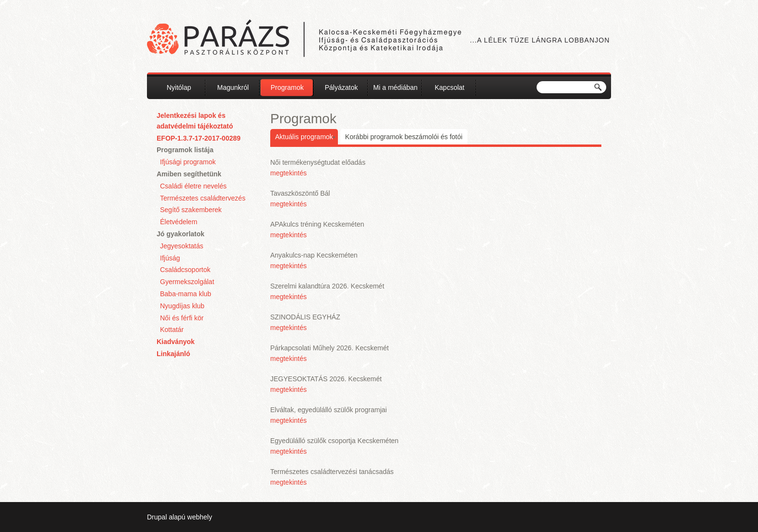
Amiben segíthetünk (189, 174)
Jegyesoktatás (182, 246)
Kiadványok (176, 342)
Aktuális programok (304, 137)
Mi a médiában (395, 87)
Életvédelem (179, 222)
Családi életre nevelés (193, 186)
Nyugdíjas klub (182, 306)
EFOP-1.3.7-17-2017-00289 (199, 138)
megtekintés (288, 173)
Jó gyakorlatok (181, 234)
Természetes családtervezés (203, 198)
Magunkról (233, 87)
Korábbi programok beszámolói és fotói (404, 137)
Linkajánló (173, 354)
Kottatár (172, 330)
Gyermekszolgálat (187, 282)
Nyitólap (179, 87)
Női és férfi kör (182, 318)
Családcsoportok (185, 270)
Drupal (157, 517)
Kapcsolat (449, 87)
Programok (287, 87)
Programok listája (185, 150)
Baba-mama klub (186, 294)
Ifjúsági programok (188, 162)
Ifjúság (170, 258)
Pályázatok (341, 87)
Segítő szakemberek (191, 210)
